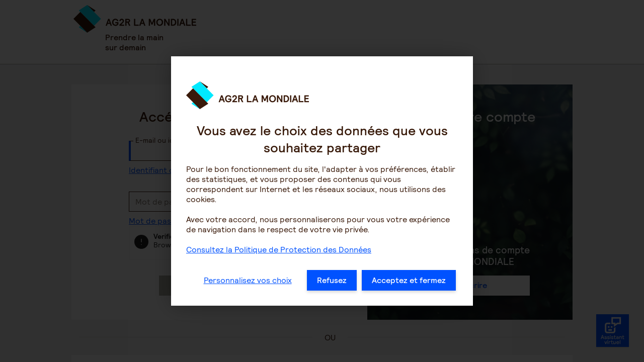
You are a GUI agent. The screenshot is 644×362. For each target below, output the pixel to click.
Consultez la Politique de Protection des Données (279, 270)
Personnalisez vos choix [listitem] (248, 300)
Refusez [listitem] (332, 300)
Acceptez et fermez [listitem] (409, 300)
